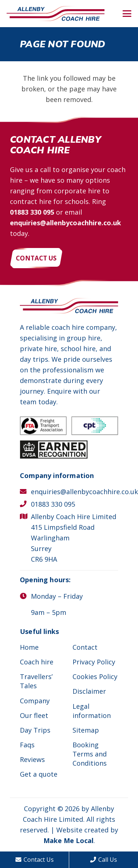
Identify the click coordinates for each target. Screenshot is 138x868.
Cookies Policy (95, 676)
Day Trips (35, 730)
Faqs (27, 745)
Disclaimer (89, 691)
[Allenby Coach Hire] (56, 14)
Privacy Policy (94, 662)
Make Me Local (68, 840)
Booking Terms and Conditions (90, 754)
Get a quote (39, 774)
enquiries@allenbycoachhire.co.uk (66, 223)
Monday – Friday (57, 596)
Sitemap (86, 730)
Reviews (32, 759)
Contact (85, 647)
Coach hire (37, 662)
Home (29, 647)
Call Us (104, 860)
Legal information (92, 711)
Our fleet (34, 715)
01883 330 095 (32, 212)
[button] (127, 14)
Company (35, 701)
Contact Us (35, 860)
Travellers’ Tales (36, 681)
